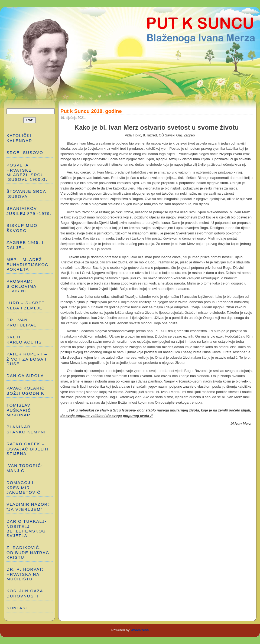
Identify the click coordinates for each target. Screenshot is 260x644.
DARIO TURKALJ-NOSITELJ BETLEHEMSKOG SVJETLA (27, 528)
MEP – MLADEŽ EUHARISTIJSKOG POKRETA (28, 264)
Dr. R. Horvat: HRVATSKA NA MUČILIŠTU (25, 574)
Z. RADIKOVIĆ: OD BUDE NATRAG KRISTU (29, 552)
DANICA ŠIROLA (25, 376)
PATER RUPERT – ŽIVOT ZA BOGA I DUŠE (27, 359)
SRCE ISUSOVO (25, 153)
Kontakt (18, 608)
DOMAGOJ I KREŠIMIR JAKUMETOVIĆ (24, 487)
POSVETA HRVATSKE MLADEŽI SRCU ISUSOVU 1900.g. (27, 172)
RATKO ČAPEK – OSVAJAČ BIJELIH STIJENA (27, 449)
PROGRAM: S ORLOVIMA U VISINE (22, 286)
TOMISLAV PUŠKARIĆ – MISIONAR (21, 410)
